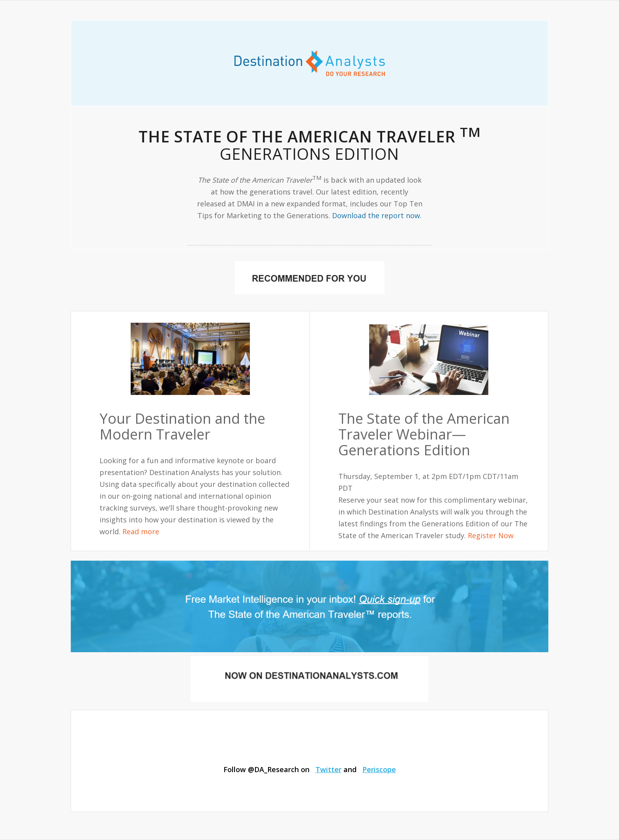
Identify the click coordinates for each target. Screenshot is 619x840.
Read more (141, 531)
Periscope (379, 769)
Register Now (491, 535)
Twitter (328, 769)
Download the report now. (377, 215)
